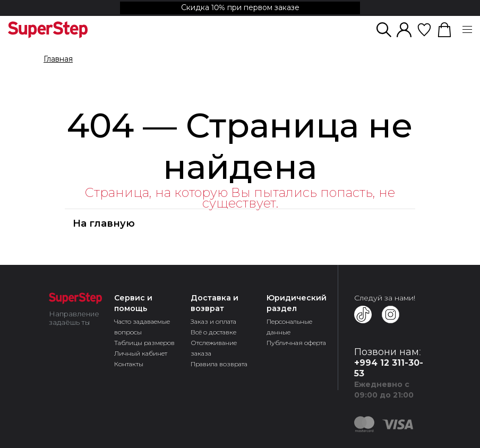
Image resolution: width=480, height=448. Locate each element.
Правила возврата (219, 364)
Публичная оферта (296, 343)
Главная (58, 59)
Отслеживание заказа (214, 348)
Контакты (129, 364)
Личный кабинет (141, 353)
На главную (104, 223)
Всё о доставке (213, 332)
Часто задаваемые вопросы (142, 327)
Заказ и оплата (213, 321)
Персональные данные (289, 327)
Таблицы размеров (144, 343)
